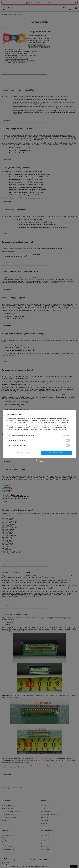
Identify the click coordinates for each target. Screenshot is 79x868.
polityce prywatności (60, 422)
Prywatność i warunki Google (59, 424)
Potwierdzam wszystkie (56, 453)
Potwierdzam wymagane (23, 453)
